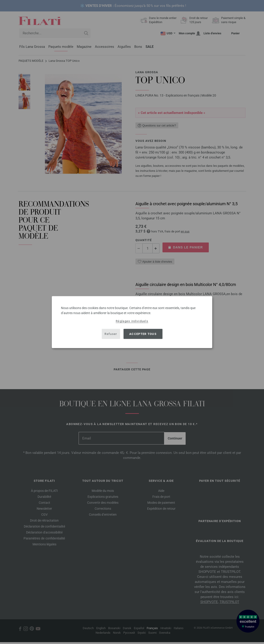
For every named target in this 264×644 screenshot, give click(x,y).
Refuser (111, 334)
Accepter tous (143, 334)
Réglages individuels (132, 321)
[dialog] (132, 322)
